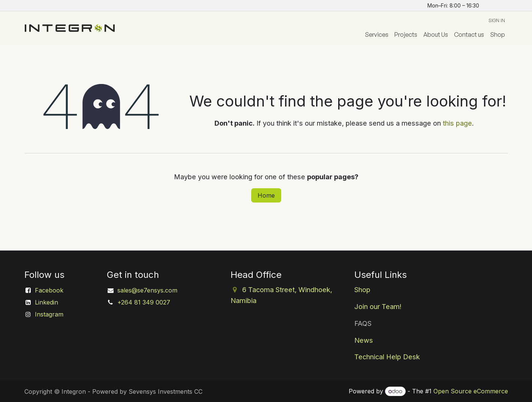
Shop (362, 289)
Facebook (49, 290)
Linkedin (46, 302)
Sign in (497, 20)
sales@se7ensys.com (147, 290)
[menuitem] (377, 34)
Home (266, 195)
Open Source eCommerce (471, 391)
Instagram (49, 314)
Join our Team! (378, 306)
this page (457, 123)
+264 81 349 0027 (144, 302)
